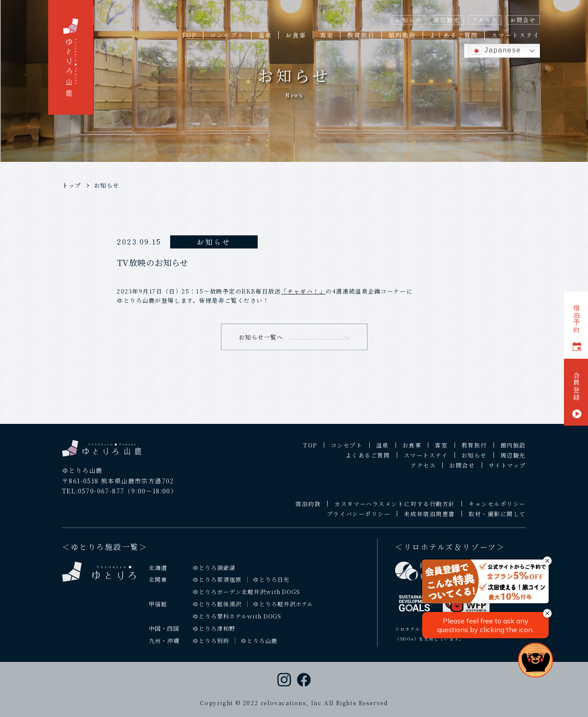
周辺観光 (446, 20)
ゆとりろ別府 (211, 647)
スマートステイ (516, 35)
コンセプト (227, 35)
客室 (327, 35)
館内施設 (402, 35)
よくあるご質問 (454, 35)
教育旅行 (361, 35)
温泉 (265, 35)
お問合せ (523, 20)
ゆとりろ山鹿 (259, 647)
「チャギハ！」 (303, 291)
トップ (72, 185)
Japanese (496, 51)
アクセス (485, 20)
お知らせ (408, 20)
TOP (188, 35)
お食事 (296, 35)
